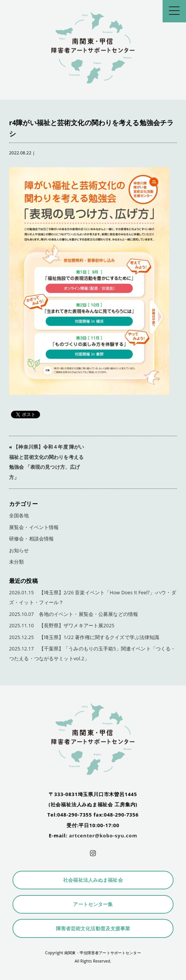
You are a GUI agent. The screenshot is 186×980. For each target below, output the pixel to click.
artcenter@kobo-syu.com (103, 836)
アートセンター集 (93, 904)
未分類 (16, 562)
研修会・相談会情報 (31, 539)
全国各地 (19, 516)
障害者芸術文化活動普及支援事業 (93, 929)
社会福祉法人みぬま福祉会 (93, 880)
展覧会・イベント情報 (34, 527)
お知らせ (19, 550)
